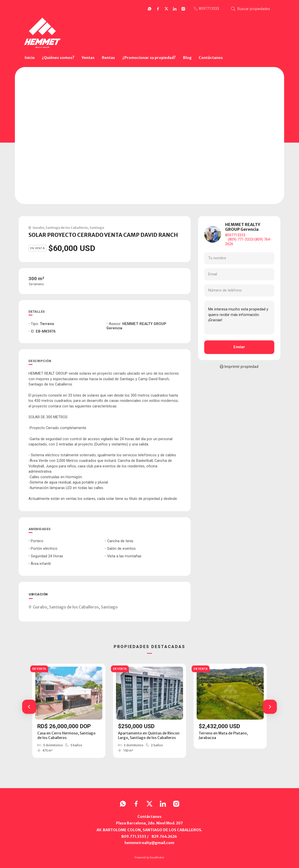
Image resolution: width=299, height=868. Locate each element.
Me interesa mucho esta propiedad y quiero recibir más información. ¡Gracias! (239, 317)
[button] (29, 707)
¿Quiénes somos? (58, 58)
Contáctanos (211, 58)
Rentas (108, 58)
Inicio (30, 58)
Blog (187, 58)
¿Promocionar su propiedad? (149, 58)
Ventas (88, 58)
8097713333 (235, 235)
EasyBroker (157, 858)
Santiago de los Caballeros (67, 228)
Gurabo (38, 228)
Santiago (97, 228)
